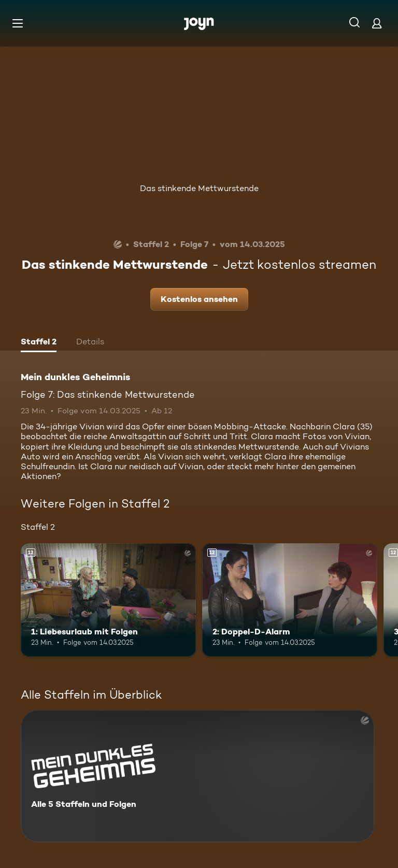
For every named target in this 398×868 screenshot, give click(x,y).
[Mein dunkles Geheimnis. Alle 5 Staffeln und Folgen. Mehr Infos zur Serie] (197, 776)
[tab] (39, 343)
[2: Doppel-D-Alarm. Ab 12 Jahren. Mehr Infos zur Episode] (290, 600)
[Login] (377, 23)
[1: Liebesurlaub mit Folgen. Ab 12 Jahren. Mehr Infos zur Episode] (108, 600)
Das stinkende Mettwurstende (199, 188)
